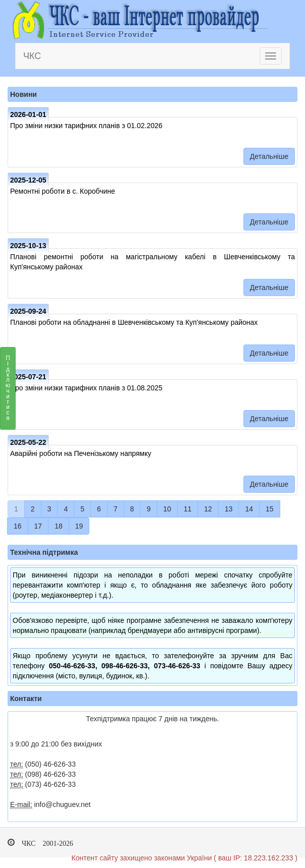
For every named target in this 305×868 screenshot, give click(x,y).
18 (59, 526)
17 (38, 526)
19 (79, 526)
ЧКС (32, 56)
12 (208, 509)
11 (188, 509)
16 (18, 526)
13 (229, 509)
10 (167, 509)
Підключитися (8, 391)
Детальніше (269, 156)
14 (249, 509)
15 (270, 509)
